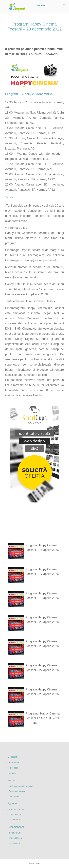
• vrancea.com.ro (16, 809)
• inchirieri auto (14, 833)
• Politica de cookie (16, 791)
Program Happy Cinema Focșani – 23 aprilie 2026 (42, 692)
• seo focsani (14, 843)
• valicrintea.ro (14, 820)
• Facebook (13, 768)
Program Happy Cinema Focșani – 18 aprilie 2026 (42, 548)
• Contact (12, 773)
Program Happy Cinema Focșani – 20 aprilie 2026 (42, 620)
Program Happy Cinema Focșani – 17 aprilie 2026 (42, 572)
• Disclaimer (13, 796)
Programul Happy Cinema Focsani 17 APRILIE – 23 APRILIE (43, 718)
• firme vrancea (15, 838)
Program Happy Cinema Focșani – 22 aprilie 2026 (42, 668)
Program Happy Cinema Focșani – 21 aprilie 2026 (42, 644)
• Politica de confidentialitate (21, 786)
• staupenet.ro (14, 815)
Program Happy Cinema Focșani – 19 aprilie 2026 (42, 596)
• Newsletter (13, 763)
